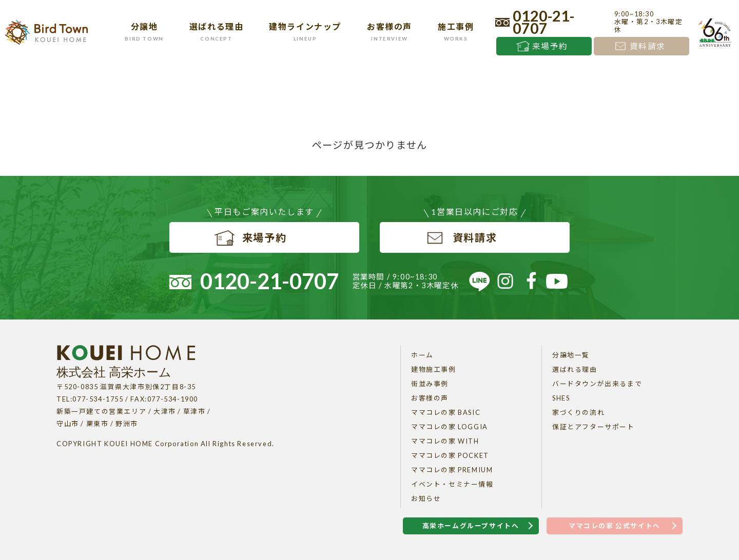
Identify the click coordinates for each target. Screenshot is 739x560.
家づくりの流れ (578, 412)
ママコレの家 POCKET (450, 455)
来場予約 (550, 46)
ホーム (422, 355)
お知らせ (426, 498)
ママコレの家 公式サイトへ (615, 526)
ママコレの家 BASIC (446, 412)
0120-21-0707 (543, 22)
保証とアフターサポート (594, 427)
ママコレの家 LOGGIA (450, 427)
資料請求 (648, 46)
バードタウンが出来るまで (597, 384)
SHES (561, 398)
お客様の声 (430, 398)
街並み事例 (430, 384)
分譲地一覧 (571, 355)
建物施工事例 (434, 369)
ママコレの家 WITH (445, 441)
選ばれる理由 (575, 369)
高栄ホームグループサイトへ (471, 526)
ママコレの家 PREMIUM (452, 470)
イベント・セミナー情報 (452, 484)
